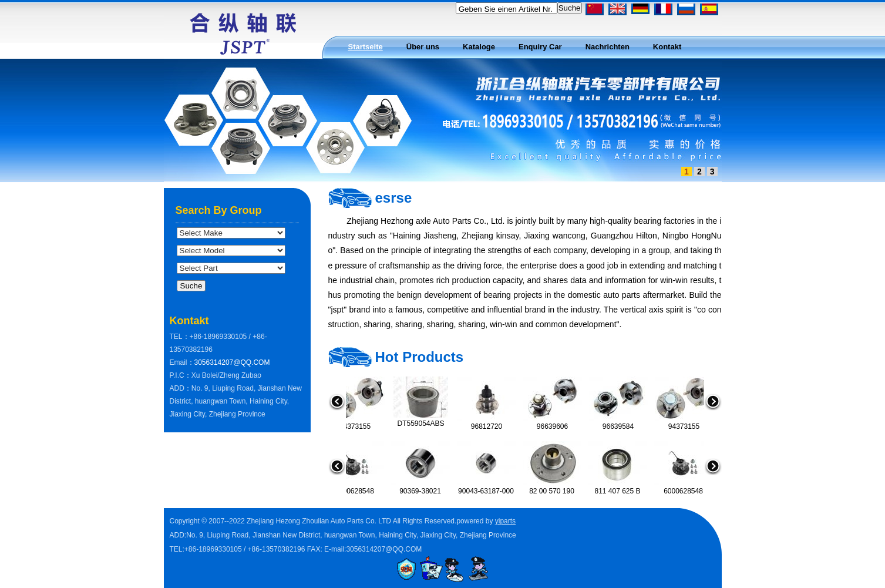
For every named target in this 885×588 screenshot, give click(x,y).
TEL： (180, 337)
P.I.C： (181, 375)
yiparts (505, 521)
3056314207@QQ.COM (232, 362)
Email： (182, 362)
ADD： (181, 388)
